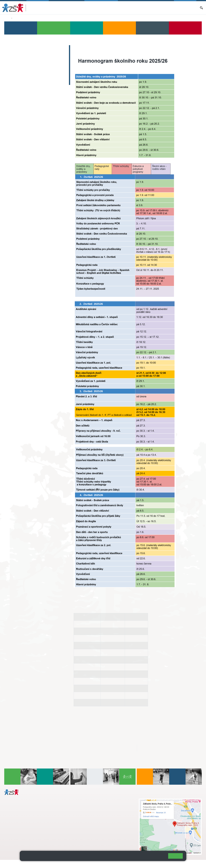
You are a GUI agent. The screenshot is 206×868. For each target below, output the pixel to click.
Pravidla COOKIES (109, 864)
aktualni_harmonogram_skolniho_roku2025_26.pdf (102, 748)
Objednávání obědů (147, 8)
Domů (7, 18)
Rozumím (175, 856)
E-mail (173, 8)
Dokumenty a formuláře (188, 8)
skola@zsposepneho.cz (89, 809)
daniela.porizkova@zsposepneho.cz (27, 834)
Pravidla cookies (154, 857)
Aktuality (133, 8)
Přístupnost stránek (88, 864)
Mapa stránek (59, 864)
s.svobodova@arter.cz (95, 803)
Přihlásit (72, 864)
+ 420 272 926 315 (17, 831)
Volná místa (163, 8)
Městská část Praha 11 (15, 843)
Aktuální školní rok (119, 8)
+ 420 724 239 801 (94, 806)
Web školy (196, 864)
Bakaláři (105, 8)
